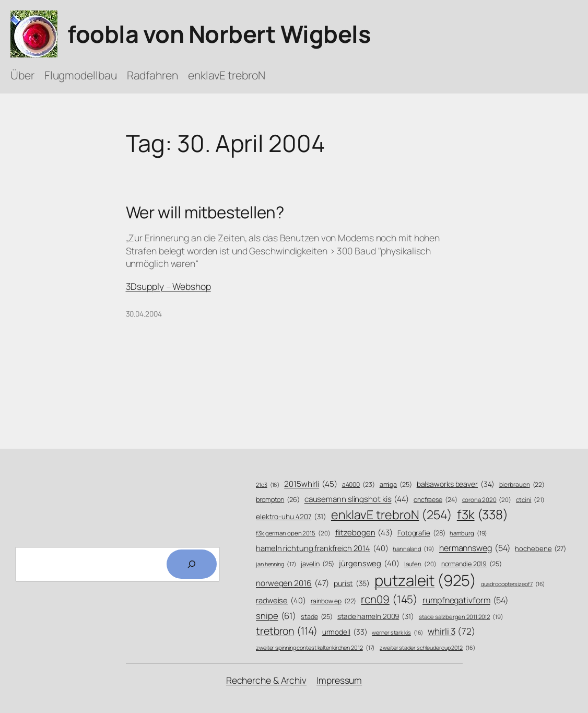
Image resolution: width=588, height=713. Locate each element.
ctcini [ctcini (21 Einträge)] (530, 500)
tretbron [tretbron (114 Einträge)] (287, 631)
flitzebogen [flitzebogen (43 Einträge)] (364, 533)
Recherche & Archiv (266, 680)
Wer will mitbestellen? (205, 212)
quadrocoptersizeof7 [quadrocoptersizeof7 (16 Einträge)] (513, 584)
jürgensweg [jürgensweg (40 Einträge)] (369, 563)
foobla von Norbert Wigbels (219, 34)
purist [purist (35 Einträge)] (352, 583)
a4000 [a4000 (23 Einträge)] (358, 484)
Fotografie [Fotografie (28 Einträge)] (421, 533)
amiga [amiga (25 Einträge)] (396, 485)
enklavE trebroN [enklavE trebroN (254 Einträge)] (392, 515)
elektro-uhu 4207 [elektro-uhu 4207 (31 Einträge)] (291, 516)
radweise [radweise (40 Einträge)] (281, 600)
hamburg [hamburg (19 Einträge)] (468, 533)
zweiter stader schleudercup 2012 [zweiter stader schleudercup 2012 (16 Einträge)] (427, 648)
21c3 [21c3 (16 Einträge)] (268, 485)
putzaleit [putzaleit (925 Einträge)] (425, 581)
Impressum (339, 680)
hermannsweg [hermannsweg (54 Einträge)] (475, 548)
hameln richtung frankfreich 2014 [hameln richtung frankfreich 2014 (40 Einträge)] (322, 548)
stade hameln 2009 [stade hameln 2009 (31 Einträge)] (376, 616)
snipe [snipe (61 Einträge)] (276, 616)
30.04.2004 (144, 314)
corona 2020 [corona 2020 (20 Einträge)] (487, 500)
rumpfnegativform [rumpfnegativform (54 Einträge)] (466, 600)
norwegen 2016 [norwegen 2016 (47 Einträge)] (292, 583)
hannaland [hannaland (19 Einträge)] (414, 549)
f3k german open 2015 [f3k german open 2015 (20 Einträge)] (293, 533)
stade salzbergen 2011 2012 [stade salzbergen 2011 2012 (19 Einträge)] (461, 617)
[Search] (192, 564)
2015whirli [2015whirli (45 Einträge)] (311, 484)
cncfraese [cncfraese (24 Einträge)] (436, 500)
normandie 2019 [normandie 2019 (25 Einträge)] (472, 564)
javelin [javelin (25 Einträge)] (317, 564)
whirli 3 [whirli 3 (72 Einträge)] (451, 631)
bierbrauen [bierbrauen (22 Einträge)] (522, 485)
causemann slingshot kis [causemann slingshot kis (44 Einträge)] (357, 499)
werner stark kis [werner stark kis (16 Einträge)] (397, 633)
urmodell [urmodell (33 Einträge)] (345, 632)
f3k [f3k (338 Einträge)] (483, 515)
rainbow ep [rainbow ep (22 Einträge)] (334, 601)
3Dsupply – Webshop (168, 286)
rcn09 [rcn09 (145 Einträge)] (389, 599)
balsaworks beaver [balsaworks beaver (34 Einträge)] (456, 484)
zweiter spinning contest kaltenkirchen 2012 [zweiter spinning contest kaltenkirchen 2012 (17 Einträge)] (315, 647)
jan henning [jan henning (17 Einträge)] (276, 564)
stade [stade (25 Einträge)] (317, 617)
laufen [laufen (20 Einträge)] (420, 564)
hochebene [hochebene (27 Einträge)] (540, 548)
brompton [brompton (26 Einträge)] (278, 500)
